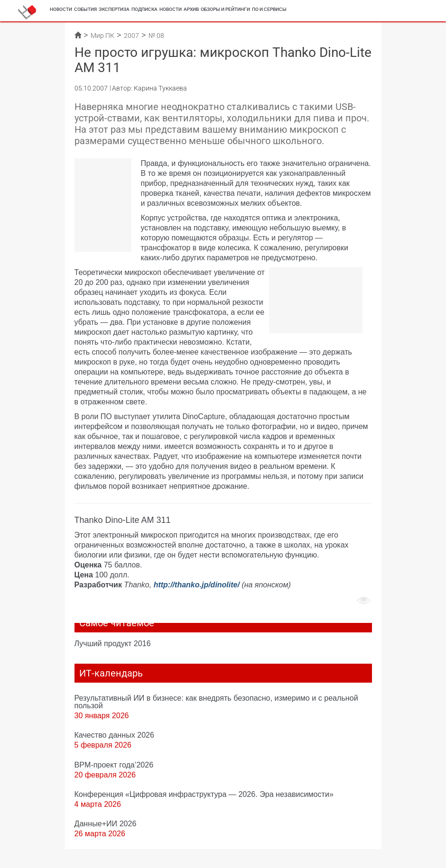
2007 (131, 36)
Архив (191, 9)
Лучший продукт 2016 (113, 643)
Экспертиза (114, 9)
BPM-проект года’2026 (114, 765)
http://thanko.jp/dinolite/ (197, 585)
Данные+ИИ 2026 (106, 823)
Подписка (144, 9)
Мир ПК (102, 36)
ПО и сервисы (269, 9)
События (85, 9)
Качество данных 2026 (115, 735)
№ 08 (156, 36)
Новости (61, 9)
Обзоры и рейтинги (225, 9)
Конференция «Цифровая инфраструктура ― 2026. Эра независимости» (204, 794)
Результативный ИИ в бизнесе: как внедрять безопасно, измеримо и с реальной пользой (216, 702)
